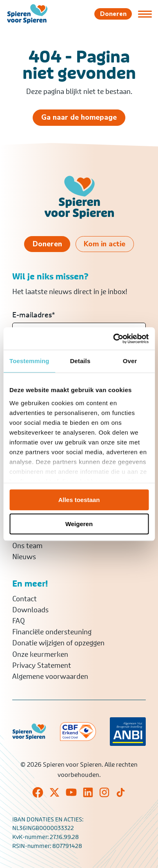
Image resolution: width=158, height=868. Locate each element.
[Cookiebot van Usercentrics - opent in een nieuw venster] (113, 339)
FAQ (19, 621)
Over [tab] (130, 361)
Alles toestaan (79, 500)
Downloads (30, 610)
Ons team (27, 546)
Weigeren (79, 524)
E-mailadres (34, 315)
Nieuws (24, 557)
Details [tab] (80, 361)
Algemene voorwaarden (50, 676)
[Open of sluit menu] (145, 14)
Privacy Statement (42, 665)
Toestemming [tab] (29, 361)
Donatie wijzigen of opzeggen (58, 643)
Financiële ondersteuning (52, 632)
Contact (24, 599)
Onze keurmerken (40, 654)
